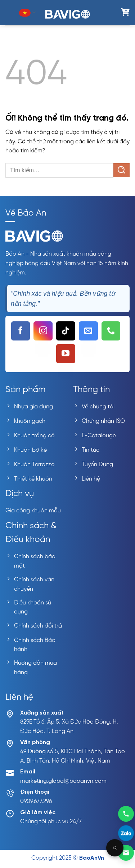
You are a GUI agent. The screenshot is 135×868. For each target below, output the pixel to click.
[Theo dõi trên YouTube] (66, 354)
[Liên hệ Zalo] (126, 833)
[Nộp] (121, 170)
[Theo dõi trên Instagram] (43, 331)
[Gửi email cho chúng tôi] (88, 331)
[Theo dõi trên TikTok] (66, 331)
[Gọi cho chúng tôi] (111, 331)
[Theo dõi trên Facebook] (21, 331)
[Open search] (115, 848)
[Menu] (10, 12)
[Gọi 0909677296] (126, 813)
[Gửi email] (126, 853)
